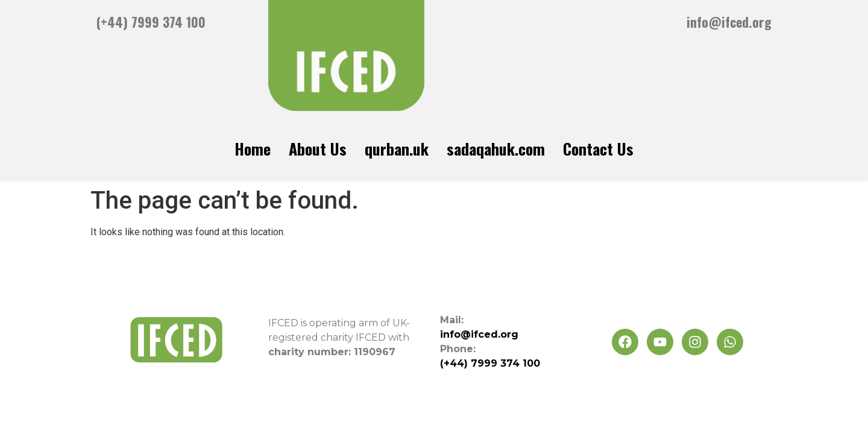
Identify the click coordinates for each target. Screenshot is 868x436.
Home (253, 149)
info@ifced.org (729, 22)
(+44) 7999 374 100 (151, 22)
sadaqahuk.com (496, 149)
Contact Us (598, 149)
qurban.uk (397, 149)
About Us (318, 149)
